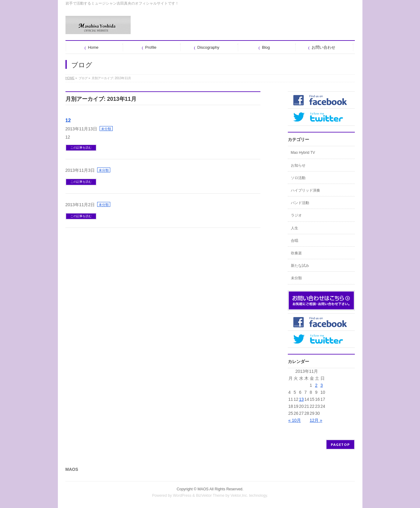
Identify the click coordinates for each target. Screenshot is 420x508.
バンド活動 (300, 203)
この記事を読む (81, 148)
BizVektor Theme (210, 496)
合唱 (295, 241)
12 (68, 120)
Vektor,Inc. (239, 496)
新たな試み (300, 266)
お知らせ (298, 165)
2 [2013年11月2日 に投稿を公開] (316, 385)
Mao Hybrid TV (303, 153)
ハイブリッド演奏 (305, 190)
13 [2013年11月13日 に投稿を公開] (302, 399)
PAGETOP (340, 444)
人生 (295, 228)
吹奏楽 (296, 253)
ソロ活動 (298, 178)
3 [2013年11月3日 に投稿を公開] (322, 385)
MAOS (203, 489)
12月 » (316, 420)
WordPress (182, 496)
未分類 (106, 129)
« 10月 (295, 420)
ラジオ (296, 215)
